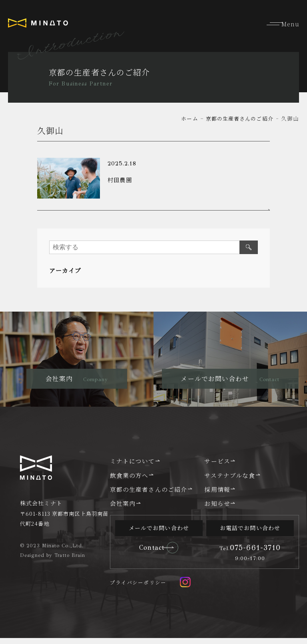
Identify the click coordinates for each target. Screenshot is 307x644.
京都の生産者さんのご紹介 (237, 118)
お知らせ (217, 509)
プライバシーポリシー (138, 588)
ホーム (184, 118)
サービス (217, 467)
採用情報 (217, 495)
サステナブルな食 (230, 481)
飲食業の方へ (129, 481)
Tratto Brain (70, 561)
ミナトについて (133, 467)
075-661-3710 (250, 553)
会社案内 (123, 509)
